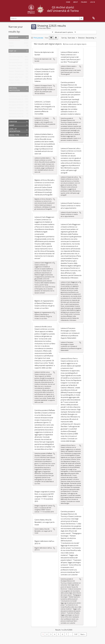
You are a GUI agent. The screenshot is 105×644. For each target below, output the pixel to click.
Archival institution (15, 89)
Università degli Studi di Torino (20, 57)
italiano (84, 2)
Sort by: (64, 38)
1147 (76, 634)
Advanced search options (64, 32)
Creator (13, 121)
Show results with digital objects (75, 44)
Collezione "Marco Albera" (18, 83)
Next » (83, 634)
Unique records (15, 41)
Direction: (82, 38)
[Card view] (51, 38)
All (10, 54)
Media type (14, 135)
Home (68, 2)
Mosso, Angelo (14, 80)
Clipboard (94, 18)
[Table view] (56, 38)
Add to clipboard (54, 59)
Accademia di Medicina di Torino (21, 105)
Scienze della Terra (16, 78)
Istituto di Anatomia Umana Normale (22, 75)
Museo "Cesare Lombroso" (19, 72)
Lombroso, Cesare (16, 66)
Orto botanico (14, 60)
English (12, 46)
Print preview (37, 38)
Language (14, 37)
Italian (11, 43)
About (75, 2)
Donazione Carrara (16, 63)
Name (12, 125)
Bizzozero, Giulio (15, 69)
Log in (93, 2)
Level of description (15, 130)
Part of (13, 51)
